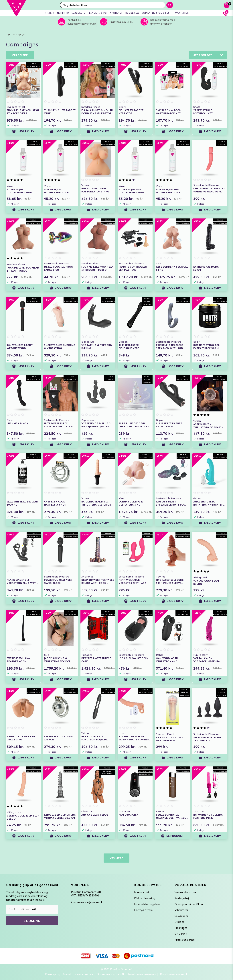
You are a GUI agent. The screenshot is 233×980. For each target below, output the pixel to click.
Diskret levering (145, 898)
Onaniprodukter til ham (190, 904)
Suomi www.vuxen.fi (111, 974)
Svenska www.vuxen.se (78, 974)
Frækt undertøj (185, 940)
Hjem (9, 34)
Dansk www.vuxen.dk (174, 974)
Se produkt (172, 836)
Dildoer (179, 922)
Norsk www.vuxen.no (142, 974)
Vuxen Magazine (186, 892)
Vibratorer (181, 910)
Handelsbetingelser (147, 904)
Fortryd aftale (144, 910)
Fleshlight (181, 928)
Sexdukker (181, 916)
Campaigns (20, 34)
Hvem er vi (141, 892)
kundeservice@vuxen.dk (87, 902)
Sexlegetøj (182, 898)
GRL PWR (181, 934)
